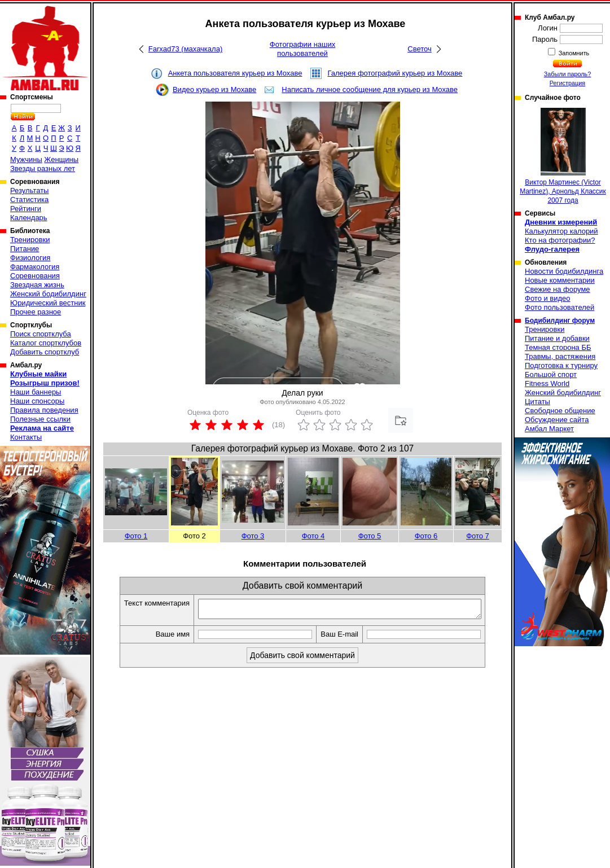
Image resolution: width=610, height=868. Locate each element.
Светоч (419, 49)
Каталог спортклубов (46, 343)
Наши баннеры (36, 392)
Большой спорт (551, 374)
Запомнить (573, 53)
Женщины (61, 159)
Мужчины (26, 159)
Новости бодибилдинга (564, 271)
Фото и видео (548, 298)
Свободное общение (560, 411)
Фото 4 (313, 536)
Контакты (26, 437)
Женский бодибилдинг (48, 294)
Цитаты (537, 402)
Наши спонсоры (37, 401)
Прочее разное (36, 312)
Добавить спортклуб (45, 352)
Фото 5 (370, 536)
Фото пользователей (559, 307)
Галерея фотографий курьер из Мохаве (395, 73)
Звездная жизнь (37, 285)
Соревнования (35, 276)
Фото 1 (136, 536)
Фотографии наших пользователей (303, 49)
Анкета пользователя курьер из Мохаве (235, 73)
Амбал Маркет (549, 429)
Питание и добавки (557, 338)
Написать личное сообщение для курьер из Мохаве (370, 89)
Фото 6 (426, 536)
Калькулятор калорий (561, 231)
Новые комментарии (560, 280)
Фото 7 (478, 536)
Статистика (29, 200)
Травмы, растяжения (560, 356)
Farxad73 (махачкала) (185, 49)
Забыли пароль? (568, 74)
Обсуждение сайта (557, 420)
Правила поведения (44, 410)
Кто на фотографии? (560, 240)
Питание (25, 249)
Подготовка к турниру (561, 365)
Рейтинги (26, 209)
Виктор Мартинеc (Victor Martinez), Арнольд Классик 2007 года (563, 156)
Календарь (29, 218)
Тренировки (30, 240)
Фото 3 (253, 536)
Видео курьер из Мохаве (214, 89)
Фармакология (35, 267)
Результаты (29, 190)
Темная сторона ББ (558, 347)
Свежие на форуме (558, 289)
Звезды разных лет (43, 168)
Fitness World (547, 383)
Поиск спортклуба (41, 334)
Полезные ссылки (40, 419)
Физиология (30, 258)
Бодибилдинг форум (560, 321)
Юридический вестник (48, 303)
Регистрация (567, 83)
